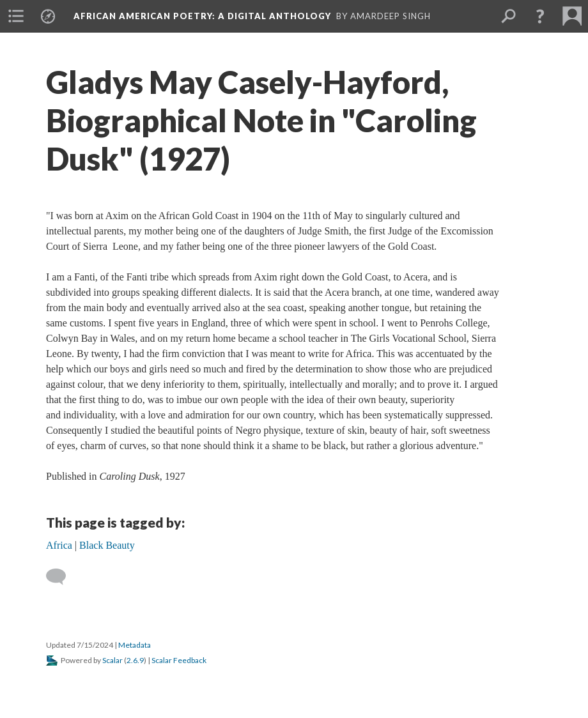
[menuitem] (16, 16)
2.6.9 (135, 660)
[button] (540, 16)
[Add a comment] (62, 577)
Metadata (135, 645)
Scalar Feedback (179, 660)
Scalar (112, 660)
